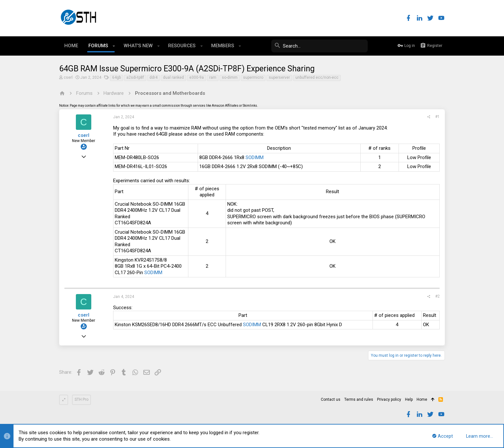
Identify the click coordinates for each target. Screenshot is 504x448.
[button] (114, 46)
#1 (437, 117)
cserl (68, 77)
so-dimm (230, 77)
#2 (437, 296)
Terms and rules (359, 399)
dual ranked (173, 77)
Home (422, 399)
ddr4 (153, 77)
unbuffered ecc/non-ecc (317, 77)
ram (213, 77)
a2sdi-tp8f (135, 77)
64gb (117, 77)
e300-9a (197, 77)
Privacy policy (389, 399)
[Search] (319, 46)
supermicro (253, 77)
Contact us (331, 399)
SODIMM (255, 157)
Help (409, 399)
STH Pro (81, 399)
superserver (279, 77)
